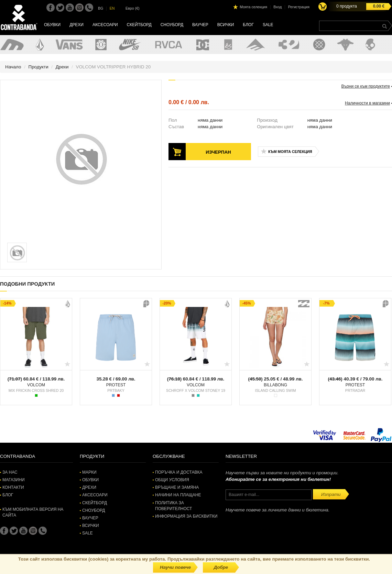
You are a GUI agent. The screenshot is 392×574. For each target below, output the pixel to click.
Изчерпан (218, 152)
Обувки (52, 25)
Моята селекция (253, 7)
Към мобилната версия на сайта (33, 512)
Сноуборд (172, 25)
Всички (226, 25)
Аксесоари (105, 25)
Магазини (14, 480)
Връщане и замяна (177, 487)
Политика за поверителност (173, 506)
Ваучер (200, 25)
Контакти (13, 487)
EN (112, 8)
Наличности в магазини (367, 103)
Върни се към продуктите (366, 86)
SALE (268, 25)
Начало (13, 67)
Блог (248, 25)
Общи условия (172, 480)
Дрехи (77, 25)
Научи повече (175, 567)
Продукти (39, 67)
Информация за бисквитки (186, 516)
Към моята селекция (290, 152)
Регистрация (299, 7)
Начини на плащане (178, 495)
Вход (277, 7)
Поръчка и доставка (179, 472)
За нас (10, 472)
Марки (89, 472)
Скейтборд (139, 25)
